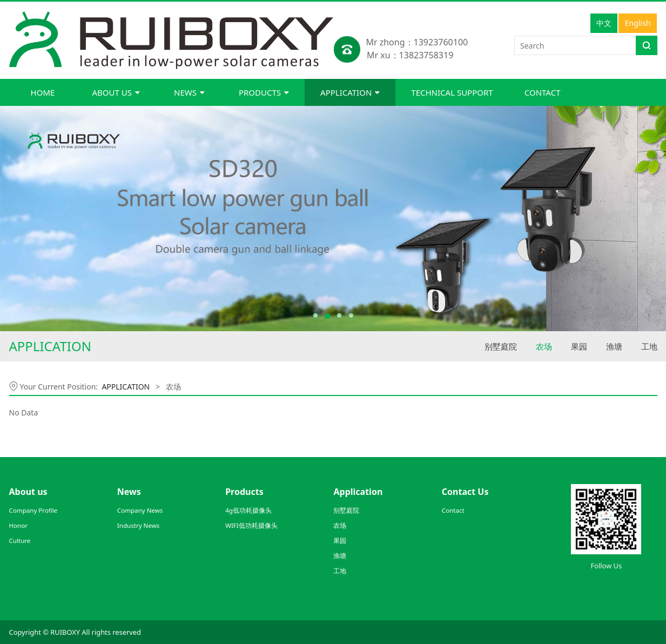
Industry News (139, 525)
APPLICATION (350, 92)
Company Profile (33, 510)
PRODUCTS (264, 92)
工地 (649, 346)
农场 (544, 346)
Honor (19, 525)
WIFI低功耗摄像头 (251, 525)
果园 (579, 346)
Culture (20, 541)
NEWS (189, 92)
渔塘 (614, 346)
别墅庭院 (501, 346)
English (638, 23)
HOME (43, 92)
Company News (140, 510)
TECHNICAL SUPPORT (452, 92)
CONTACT (543, 92)
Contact (453, 510)
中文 (604, 23)
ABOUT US (116, 92)
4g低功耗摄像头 (248, 510)
